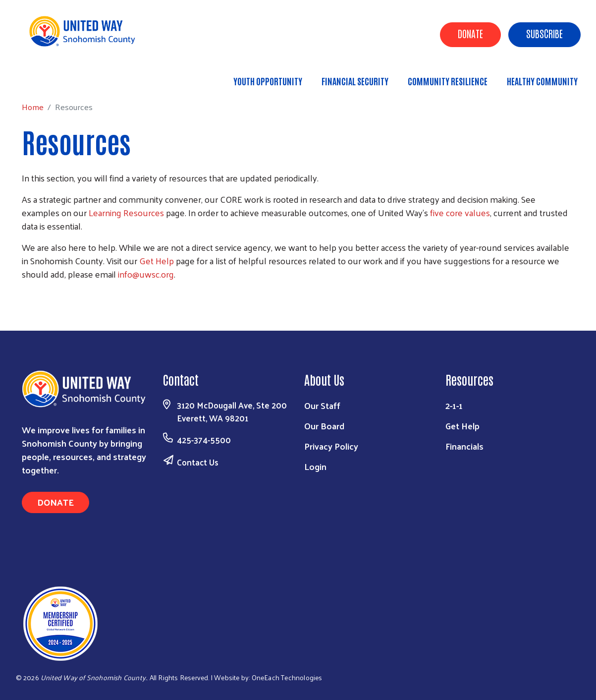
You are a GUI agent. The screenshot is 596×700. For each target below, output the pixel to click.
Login (315, 466)
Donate (470, 33)
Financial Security (355, 81)
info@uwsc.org (146, 274)
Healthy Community (542, 81)
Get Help (157, 261)
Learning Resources (126, 212)
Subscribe (544, 33)
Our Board (324, 426)
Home (58, 77)
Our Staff (322, 405)
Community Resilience (448, 81)
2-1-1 (454, 405)
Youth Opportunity (268, 81)
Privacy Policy (331, 446)
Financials (464, 446)
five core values (460, 212)
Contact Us (198, 462)
